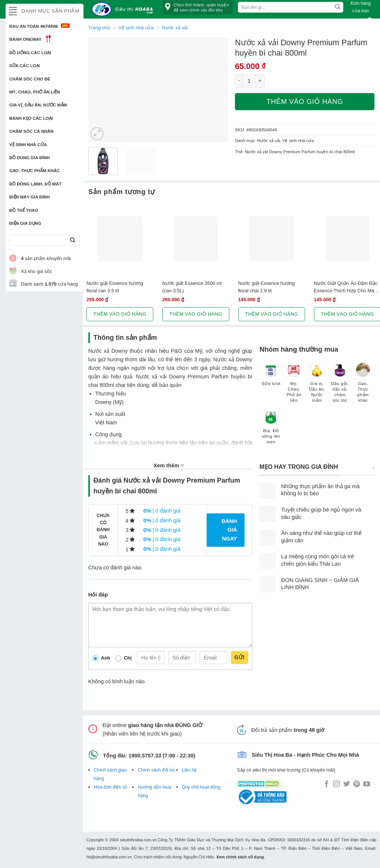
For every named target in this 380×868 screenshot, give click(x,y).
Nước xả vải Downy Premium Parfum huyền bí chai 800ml (300, 152)
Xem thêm (169, 465)
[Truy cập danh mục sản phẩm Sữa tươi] (271, 378)
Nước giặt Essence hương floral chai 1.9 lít (267, 287)
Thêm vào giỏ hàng (305, 101)
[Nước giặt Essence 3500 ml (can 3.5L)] (196, 239)
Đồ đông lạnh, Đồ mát (35, 184)
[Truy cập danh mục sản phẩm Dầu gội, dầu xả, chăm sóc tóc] (340, 386)
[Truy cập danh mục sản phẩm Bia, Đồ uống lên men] (271, 430)
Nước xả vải (269, 141)
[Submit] (73, 241)
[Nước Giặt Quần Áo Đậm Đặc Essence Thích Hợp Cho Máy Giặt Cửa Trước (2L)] (347, 239)
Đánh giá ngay (229, 530)
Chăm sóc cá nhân (31, 131)
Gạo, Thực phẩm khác (35, 171)
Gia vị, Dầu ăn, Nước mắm (38, 105)
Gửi (240, 657)
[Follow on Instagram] (337, 785)
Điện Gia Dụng (25, 223)
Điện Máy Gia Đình (30, 197)
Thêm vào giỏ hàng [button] (120, 314)
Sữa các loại (24, 66)
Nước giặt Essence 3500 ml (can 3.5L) (192, 287)
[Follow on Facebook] (327, 785)
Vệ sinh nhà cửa (28, 145)
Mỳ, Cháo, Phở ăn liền (35, 92)
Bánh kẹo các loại (31, 118)
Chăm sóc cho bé (30, 79)
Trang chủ (99, 28)
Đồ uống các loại (30, 53)
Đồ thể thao (24, 210)
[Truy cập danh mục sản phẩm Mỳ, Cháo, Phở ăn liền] (294, 386)
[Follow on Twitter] (347, 785)
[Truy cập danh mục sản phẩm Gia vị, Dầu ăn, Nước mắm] (317, 386)
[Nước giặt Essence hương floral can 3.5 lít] (120, 239)
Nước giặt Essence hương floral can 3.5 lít (115, 287)
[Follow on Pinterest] (357, 785)
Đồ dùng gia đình (30, 158)
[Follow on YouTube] (367, 785)
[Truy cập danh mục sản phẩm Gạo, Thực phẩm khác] (363, 386)
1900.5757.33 (145, 756)
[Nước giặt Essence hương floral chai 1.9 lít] (272, 239)
